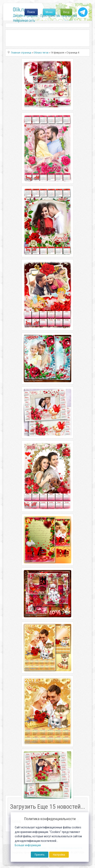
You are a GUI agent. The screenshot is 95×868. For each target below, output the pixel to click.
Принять (40, 855)
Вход (66, 12)
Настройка (59, 855)
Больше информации (28, 845)
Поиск (31, 12)
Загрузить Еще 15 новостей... (47, 807)
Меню (49, 12)
